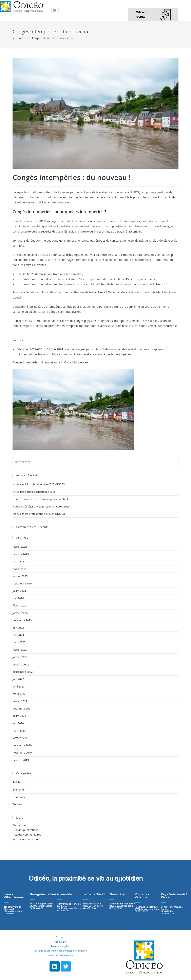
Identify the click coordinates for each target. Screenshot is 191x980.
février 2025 (20, 569)
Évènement (19, 789)
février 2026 (20, 547)
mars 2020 (19, 731)
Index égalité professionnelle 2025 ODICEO (39, 484)
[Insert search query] (95, 462)
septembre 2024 (23, 583)
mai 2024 (18, 598)
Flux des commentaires (27, 835)
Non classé (19, 797)
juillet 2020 (19, 716)
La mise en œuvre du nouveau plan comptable (41, 499)
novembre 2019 (22, 753)
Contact (60, 937)
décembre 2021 (22, 708)
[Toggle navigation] (55, 11)
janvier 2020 (20, 738)
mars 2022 (19, 694)
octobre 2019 (21, 760)
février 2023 (20, 650)
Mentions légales (60, 946)
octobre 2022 (21, 664)
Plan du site (60, 942)
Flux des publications (25, 830)
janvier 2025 (20, 576)
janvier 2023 (20, 657)
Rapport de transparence (60, 955)
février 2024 (20, 605)
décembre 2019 (22, 745)
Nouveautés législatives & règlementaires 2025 (41, 506)
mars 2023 (19, 642)
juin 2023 (18, 628)
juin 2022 (18, 679)
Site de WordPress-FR (26, 839)
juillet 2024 (19, 591)
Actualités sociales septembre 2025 (35, 492)
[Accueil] (14, 38)
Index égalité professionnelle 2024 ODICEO (39, 514)
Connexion (19, 825)
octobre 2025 (21, 554)
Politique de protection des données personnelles (60, 951)
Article (16, 782)
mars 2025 (19, 561)
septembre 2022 (23, 672)
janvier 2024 (20, 613)
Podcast (17, 804)
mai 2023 (18, 635)
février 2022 (20, 701)
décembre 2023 (22, 620)
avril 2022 (18, 686)
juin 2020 (18, 723)
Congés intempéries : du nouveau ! (35, 362)
